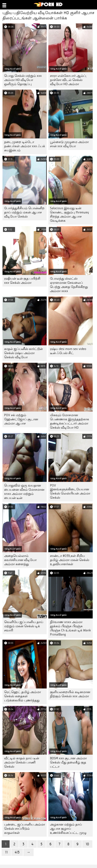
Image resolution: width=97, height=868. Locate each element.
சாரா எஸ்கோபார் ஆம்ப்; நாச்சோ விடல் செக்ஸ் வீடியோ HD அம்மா (68, 80)
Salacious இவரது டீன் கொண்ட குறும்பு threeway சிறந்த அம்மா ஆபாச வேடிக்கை (69, 214)
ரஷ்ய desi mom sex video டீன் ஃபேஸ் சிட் (68, 351)
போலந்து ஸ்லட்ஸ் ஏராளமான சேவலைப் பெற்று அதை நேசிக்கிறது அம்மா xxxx (69, 285)
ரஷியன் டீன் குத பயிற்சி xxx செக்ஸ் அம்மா (22, 281)
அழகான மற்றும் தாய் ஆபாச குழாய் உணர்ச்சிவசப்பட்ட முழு (68, 829)
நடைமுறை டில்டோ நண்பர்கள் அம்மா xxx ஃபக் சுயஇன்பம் (25, 146)
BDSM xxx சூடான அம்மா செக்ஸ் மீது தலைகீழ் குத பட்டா (68, 762)
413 (17, 852)
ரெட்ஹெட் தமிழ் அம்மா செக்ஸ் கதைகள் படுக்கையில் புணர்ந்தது (23, 696)
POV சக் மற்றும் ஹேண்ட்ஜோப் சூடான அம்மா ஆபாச (21, 419)
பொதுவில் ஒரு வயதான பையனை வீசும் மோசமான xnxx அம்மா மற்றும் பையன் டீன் (24, 492)
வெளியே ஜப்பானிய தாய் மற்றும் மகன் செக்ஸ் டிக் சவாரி (24, 626)
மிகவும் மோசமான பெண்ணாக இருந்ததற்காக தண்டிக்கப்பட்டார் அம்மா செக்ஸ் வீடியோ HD (70, 421)
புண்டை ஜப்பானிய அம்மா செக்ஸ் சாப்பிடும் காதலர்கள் (25, 829)
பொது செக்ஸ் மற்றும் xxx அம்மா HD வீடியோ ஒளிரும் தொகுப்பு (23, 80)
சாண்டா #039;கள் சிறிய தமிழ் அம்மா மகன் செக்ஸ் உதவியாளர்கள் (70, 560)
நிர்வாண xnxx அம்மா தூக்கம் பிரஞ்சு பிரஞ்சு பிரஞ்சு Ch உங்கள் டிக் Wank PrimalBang (70, 628)
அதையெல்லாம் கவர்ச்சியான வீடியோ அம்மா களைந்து (20, 560)
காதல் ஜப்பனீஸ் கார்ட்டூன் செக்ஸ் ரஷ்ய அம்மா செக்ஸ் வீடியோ (23, 353)
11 (6, 852)
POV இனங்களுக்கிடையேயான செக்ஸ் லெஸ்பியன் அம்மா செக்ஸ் (70, 491)
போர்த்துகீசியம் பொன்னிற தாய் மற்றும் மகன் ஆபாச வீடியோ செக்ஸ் (24, 212)
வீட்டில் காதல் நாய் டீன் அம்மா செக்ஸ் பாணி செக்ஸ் (22, 762)
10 (87, 844)
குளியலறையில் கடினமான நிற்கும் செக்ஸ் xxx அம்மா (70, 694)
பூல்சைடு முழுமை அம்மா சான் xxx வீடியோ (69, 144)
